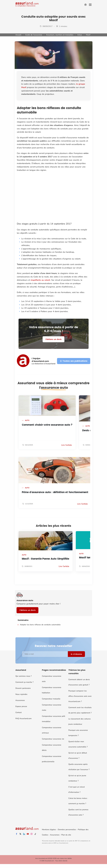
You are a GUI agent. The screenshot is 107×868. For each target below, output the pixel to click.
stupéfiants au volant (40, 280)
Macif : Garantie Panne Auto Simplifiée (46, 559)
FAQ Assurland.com (23, 719)
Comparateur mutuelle (51, 699)
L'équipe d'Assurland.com (40, 360)
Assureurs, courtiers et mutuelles (60, 35)
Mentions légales (49, 830)
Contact (19, 712)
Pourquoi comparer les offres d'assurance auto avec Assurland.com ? (80, 696)
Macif (88, 35)
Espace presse (21, 706)
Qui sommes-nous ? (23, 676)
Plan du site (66, 835)
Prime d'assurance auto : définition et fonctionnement (55, 492)
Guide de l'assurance (34, 35)
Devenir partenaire (23, 688)
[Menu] (90, 5)
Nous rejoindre (21, 694)
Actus (80, 35)
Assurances (20, 700)
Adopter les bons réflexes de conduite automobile (40, 625)
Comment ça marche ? (24, 682)
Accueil (18, 35)
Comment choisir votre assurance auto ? (47, 425)
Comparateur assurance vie (53, 739)
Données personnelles (67, 830)
